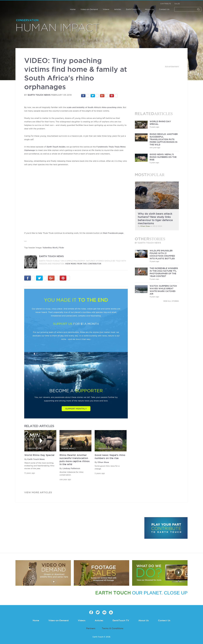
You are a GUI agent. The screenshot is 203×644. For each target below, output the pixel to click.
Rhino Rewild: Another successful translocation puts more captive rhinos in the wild (164, 139)
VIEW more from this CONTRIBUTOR (83, 264)
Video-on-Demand (89, 9)
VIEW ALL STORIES (171, 301)
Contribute (166, 4)
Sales (177, 4)
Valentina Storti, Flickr (53, 248)
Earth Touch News (39, 95)
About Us (149, 9)
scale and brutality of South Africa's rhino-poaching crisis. (94, 107)
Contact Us (164, 9)
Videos (106, 9)
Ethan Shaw (103, 462)
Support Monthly (76, 409)
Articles (118, 9)
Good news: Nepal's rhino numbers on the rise (163, 157)
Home (73, 9)
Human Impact (57, 28)
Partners (91, 628)
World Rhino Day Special (39, 455)
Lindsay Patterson (71, 468)
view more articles (38, 492)
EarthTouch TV (133, 9)
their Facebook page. (113, 233)
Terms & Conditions (113, 628)
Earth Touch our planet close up (21, 6)
